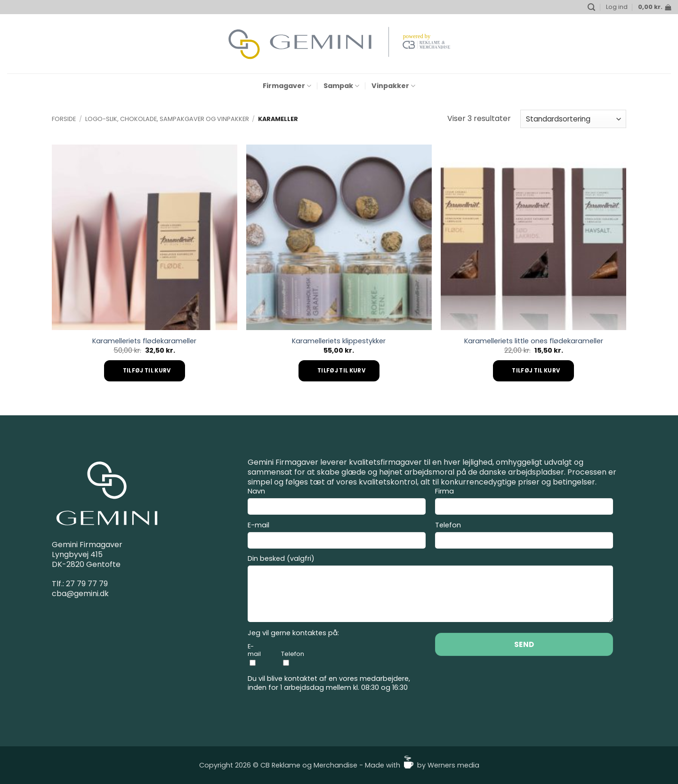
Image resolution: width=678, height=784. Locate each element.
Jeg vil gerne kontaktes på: (293, 633)
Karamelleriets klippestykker (339, 341)
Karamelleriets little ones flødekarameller (534, 341)
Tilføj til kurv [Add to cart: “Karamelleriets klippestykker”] (341, 371)
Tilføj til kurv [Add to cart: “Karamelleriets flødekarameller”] (147, 371)
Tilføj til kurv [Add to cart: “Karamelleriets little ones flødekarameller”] (536, 371)
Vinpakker (393, 86)
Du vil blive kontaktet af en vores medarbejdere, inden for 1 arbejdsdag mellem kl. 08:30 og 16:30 (329, 683)
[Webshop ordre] (573, 119)
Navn (337, 502)
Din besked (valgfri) (430, 590)
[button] (591, 7)
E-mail (337, 536)
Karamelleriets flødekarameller (144, 341)
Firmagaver (287, 86)
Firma (524, 502)
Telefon (524, 536)
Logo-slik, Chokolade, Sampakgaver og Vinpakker (167, 119)
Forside (64, 119)
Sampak (341, 86)
